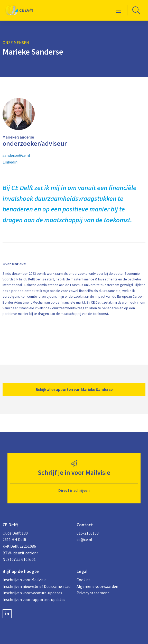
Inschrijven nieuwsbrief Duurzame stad (36, 586)
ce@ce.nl (84, 539)
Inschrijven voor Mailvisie (25, 580)
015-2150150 (88, 533)
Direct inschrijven (74, 490)
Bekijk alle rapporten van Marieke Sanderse (74, 389)
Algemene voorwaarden (97, 586)
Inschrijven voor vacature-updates (32, 593)
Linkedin (10, 162)
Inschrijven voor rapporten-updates (34, 599)
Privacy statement (93, 593)
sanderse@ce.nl (16, 155)
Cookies (84, 580)
